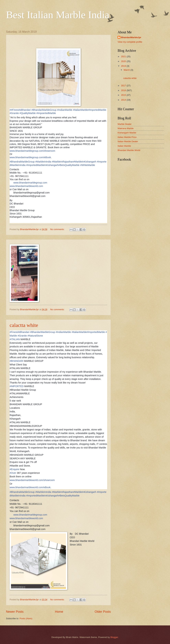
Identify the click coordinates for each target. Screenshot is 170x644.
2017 (124, 86)
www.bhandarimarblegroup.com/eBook (30, 157)
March (127, 70)
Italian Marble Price (127, 137)
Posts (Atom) (26, 618)
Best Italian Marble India (58, 15)
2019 (124, 66)
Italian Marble (124, 146)
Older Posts (103, 612)
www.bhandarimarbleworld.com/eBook (30, 487)
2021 (124, 56)
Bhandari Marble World (129, 150)
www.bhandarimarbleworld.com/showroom (32, 480)
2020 (124, 61)
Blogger (114, 637)
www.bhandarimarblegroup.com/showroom (32, 151)
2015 (124, 95)
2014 (124, 100)
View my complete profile (130, 42)
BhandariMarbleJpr (131, 37)
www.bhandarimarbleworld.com (26, 186)
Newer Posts (15, 612)
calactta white (24, 325)
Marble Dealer (125, 124)
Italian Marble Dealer (128, 141)
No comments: (58, 229)
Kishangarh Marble (127, 133)
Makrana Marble (126, 128)
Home (59, 612)
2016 (124, 90)
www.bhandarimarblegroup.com (30, 183)
